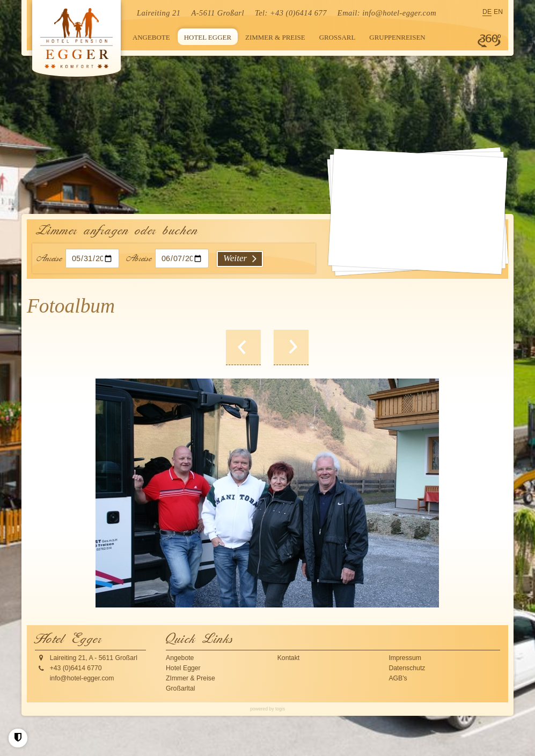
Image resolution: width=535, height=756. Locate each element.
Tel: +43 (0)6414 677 (291, 13)
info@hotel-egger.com (399, 13)
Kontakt (289, 658)
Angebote (180, 658)
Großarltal (180, 688)
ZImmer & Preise (190, 678)
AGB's (398, 678)
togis (280, 709)
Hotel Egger (183, 668)
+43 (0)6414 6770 (76, 668)
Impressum (405, 658)
